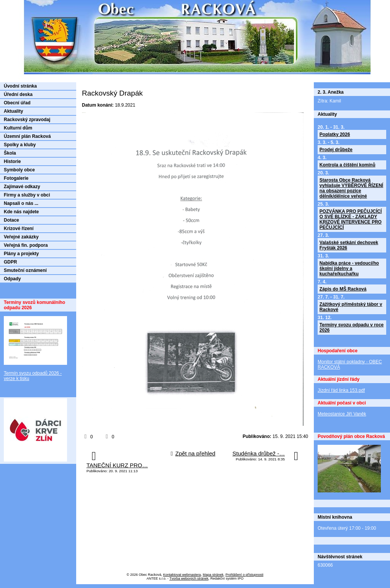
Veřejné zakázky (21, 237)
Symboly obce (19, 170)
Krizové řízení (19, 228)
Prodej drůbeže (336, 150)
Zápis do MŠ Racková (343, 289)
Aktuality (14, 111)
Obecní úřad (17, 103)
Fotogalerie (16, 178)
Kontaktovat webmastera (182, 575)
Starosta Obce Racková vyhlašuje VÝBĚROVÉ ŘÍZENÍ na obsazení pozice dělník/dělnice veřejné (351, 188)
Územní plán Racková (27, 136)
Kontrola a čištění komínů (348, 165)
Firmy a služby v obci (27, 195)
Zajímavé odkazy (22, 187)
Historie (12, 161)
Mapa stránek (213, 575)
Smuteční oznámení (25, 270)
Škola (10, 153)
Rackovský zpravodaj (27, 120)
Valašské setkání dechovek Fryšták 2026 (349, 245)
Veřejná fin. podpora (26, 245)
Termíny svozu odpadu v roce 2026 (352, 328)
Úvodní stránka (20, 86)
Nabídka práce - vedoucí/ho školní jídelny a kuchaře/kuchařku (349, 268)
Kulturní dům (18, 128)
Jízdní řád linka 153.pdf (341, 390)
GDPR (10, 262)
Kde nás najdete (21, 212)
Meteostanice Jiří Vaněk (342, 414)
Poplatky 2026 (335, 134)
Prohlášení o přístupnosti (245, 575)
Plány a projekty (21, 254)
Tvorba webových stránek (189, 578)
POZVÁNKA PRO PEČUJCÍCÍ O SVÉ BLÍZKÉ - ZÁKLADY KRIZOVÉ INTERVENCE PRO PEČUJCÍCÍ (351, 219)
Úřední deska (18, 94)
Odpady (12, 279)
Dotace (11, 220)
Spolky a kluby (20, 145)
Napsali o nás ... (21, 203)
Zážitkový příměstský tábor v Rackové (351, 307)
